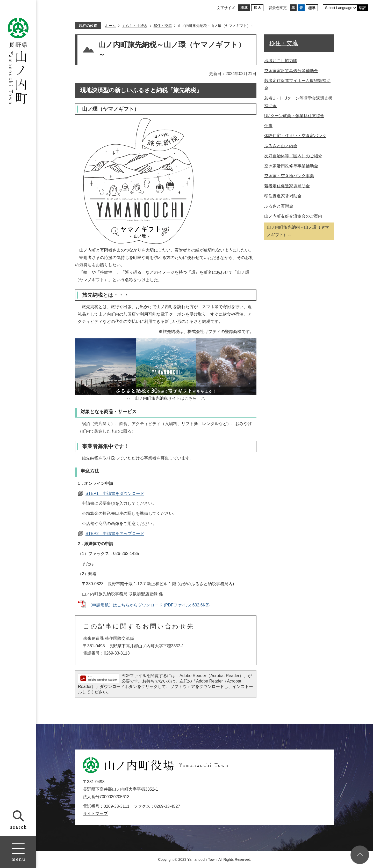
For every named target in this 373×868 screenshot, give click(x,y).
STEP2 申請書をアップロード (115, 534)
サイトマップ (95, 814)
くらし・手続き (135, 26)
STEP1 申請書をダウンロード (115, 494)
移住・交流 (163, 26)
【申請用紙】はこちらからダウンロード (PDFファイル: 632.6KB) (149, 605)
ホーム (110, 26)
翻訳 (362, 8)
